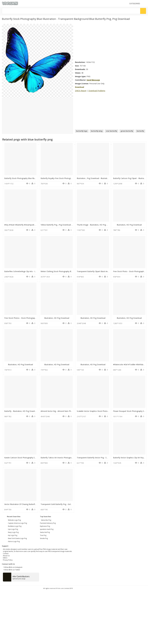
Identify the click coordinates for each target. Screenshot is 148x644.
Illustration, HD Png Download (129, 225)
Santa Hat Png (45, 532)
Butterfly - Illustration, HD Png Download (21, 411)
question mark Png (47, 529)
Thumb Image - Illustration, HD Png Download (96, 225)
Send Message (93, 80)
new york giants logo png (17, 538)
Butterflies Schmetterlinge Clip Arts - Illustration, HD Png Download (32, 271)
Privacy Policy (8, 560)
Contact (6, 553)
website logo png (14, 520)
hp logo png (13, 535)
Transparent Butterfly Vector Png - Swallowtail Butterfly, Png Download (106, 458)
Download (80, 87)
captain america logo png (17, 523)
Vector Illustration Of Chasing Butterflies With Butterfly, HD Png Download (35, 504)
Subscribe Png (46, 520)
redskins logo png (15, 526)
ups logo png (13, 529)
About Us (6, 556)
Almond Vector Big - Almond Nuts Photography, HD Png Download (68, 411)
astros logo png (14, 541)
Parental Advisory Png (48, 523)
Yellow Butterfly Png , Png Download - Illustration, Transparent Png (68, 225)
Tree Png (43, 535)
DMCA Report (81, 91)
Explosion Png (45, 526)
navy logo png (13, 532)
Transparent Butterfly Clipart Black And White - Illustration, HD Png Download (109, 271)
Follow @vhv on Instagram (13, 567)
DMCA (5, 558)
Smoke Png (44, 538)
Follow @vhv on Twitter (12, 570)
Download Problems (97, 91)
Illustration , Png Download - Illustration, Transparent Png (100, 178)
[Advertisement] (98, 42)
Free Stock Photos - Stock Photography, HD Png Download (29, 318)
